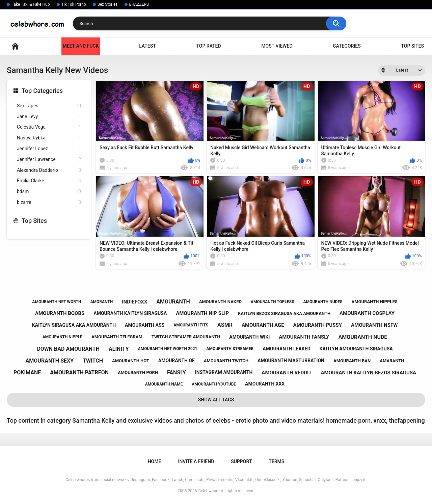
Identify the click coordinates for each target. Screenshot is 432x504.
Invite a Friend (196, 461)
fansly (177, 373)
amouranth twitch (226, 361)
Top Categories (42, 91)
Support (241, 461)
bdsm (49, 192)
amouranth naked (220, 302)
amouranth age (263, 325)
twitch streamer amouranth (186, 337)
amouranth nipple (62, 337)
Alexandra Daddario (49, 170)
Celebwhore (209, 491)
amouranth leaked (286, 349)
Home (15, 46)
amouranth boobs (60, 313)
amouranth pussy (318, 325)
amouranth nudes (323, 302)
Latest (147, 46)
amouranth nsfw (374, 325)
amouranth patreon (79, 373)
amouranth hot (131, 361)
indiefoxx (134, 302)
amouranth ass (145, 325)
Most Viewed (277, 46)
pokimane (27, 373)
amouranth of (177, 361)
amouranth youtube (214, 384)
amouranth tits (191, 325)
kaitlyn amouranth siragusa (356, 349)
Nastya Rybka (49, 138)
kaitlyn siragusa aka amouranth (74, 325)
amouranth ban (352, 361)
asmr (225, 325)
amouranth (173, 302)
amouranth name (164, 384)
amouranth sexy (50, 361)
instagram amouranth (224, 372)
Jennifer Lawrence (49, 160)
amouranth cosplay (367, 313)
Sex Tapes (49, 106)
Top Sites (412, 46)
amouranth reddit (287, 373)
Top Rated (208, 46)
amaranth (392, 361)
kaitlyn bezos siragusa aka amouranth (284, 313)
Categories (347, 46)
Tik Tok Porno (74, 4)
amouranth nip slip (202, 313)
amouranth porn (138, 373)
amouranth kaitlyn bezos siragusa (368, 373)
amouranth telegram (117, 337)
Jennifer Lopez (49, 149)
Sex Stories (108, 4)
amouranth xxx (265, 384)
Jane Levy (49, 117)
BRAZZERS (139, 4)
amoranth (101, 302)
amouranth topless (273, 302)
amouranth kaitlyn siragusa (130, 313)
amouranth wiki (249, 337)
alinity (119, 349)
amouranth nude (363, 337)
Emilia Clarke (49, 181)
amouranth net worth (57, 302)
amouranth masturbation (291, 361)
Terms (276, 461)
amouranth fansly (304, 337)
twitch (93, 361)
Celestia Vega (49, 127)
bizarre (49, 202)
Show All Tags (216, 400)
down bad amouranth (68, 349)
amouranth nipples (374, 302)
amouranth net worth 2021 (168, 349)
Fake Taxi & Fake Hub (31, 4)
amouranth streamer (230, 349)
